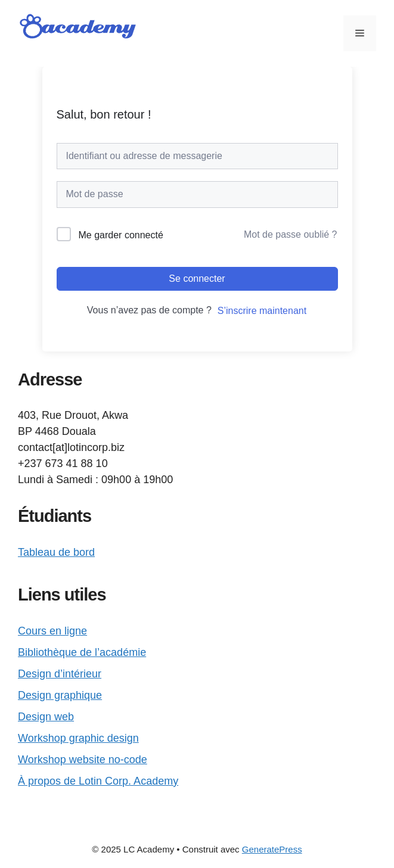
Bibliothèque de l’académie (82, 652)
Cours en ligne (52, 631)
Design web (46, 717)
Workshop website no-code (83, 760)
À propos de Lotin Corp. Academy (98, 781)
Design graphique (60, 695)
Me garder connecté (121, 235)
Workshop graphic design (78, 738)
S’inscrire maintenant (262, 311)
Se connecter (197, 279)
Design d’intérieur (60, 674)
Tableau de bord (56, 552)
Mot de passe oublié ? (291, 234)
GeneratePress (272, 849)
